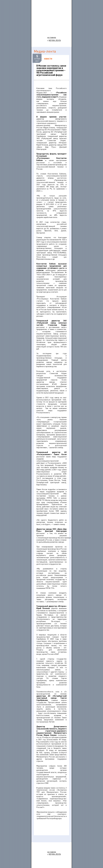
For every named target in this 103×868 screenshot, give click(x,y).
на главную (52, 37)
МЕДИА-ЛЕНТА (55, 40)
